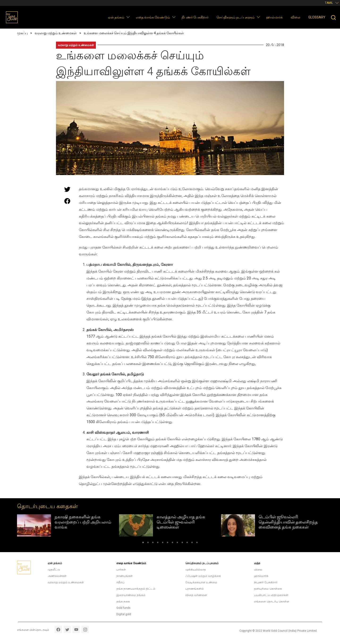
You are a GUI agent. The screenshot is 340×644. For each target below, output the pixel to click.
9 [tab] (182, 543)
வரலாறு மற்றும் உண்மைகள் (76, 45)
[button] (128, 17)
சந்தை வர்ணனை (196, 595)
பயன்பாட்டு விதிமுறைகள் (271, 595)
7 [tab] (172, 543)
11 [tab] (192, 543)
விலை (295, 17)
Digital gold (124, 614)
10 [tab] (187, 543)
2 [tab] (148, 543)
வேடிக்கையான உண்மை (201, 582)
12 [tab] (197, 543)
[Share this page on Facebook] (67, 201)
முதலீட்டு (54, 570)
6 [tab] (168, 543)
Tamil (329, 3)
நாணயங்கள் (125, 576)
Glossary (317, 17)
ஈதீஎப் (120, 582)
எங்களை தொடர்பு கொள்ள (272, 601)
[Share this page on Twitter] (67, 189)
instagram (85, 629)
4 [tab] (158, 543)
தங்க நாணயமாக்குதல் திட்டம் (136, 589)
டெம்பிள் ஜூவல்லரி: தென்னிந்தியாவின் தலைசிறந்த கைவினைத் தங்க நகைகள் (288, 522)
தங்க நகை (123, 601)
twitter (67, 629)
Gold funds (123, 608)
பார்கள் (121, 570)
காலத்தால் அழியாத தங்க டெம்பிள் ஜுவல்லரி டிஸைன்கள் (181, 522)
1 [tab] (143, 543)
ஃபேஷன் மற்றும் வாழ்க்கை (203, 576)
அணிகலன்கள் (57, 576)
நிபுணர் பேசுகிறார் (195, 17)
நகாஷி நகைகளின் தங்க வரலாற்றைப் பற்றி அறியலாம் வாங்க (83, 522)
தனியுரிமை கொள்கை (268, 589)
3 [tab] (153, 543)
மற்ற (257, 563)
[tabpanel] (68, 525)
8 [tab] (177, 543)
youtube (76, 629)
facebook (58, 629)
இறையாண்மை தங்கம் (131, 595)
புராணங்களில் (195, 589)
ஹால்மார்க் (274, 17)
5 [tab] (163, 543)
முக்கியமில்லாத (196, 570)
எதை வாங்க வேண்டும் (153, 17)
